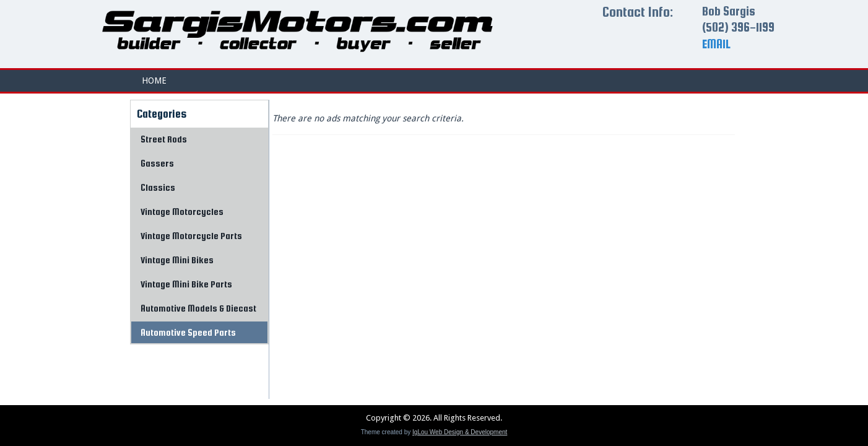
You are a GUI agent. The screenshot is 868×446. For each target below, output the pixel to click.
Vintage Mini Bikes (177, 260)
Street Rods (164, 139)
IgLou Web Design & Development (460, 432)
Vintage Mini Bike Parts (186, 284)
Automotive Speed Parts (188, 332)
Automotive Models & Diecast (198, 308)
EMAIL (716, 44)
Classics (158, 187)
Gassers (157, 163)
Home (154, 81)
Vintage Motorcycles (182, 212)
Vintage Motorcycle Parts (191, 236)
